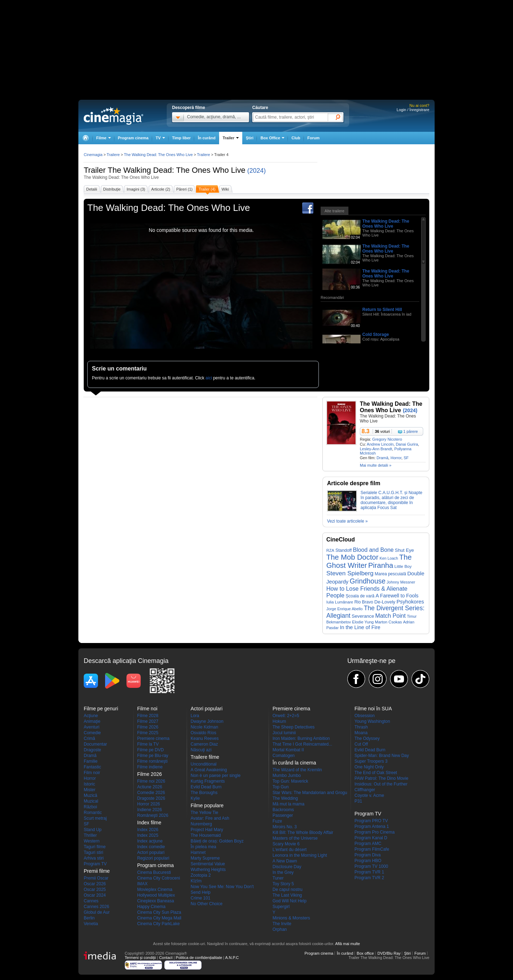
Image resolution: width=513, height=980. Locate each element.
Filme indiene (150, 767)
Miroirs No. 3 (285, 827)
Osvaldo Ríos (203, 733)
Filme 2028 (148, 716)
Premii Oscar (96, 878)
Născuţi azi (201, 750)
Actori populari (151, 852)
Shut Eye (404, 550)
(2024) (256, 171)
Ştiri (250, 138)
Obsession (365, 716)
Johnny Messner (401, 582)
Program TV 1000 (371, 866)
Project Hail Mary (207, 830)
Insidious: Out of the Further (381, 784)
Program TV (95, 864)
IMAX (142, 884)
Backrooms (283, 810)
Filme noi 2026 (151, 781)
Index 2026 (148, 830)
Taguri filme (95, 847)
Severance (363, 616)
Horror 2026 (149, 804)
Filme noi (147, 709)
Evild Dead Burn (206, 787)
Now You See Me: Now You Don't (222, 887)
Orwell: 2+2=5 (286, 716)
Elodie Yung (363, 622)
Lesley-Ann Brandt (376, 449)
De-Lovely (385, 602)
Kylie (195, 798)
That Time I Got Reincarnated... (302, 744)
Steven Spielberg (350, 573)
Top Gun (281, 787)
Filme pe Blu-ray (153, 756)
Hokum (279, 721)
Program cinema (133, 138)
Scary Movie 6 (286, 844)
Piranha (380, 565)
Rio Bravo (364, 602)
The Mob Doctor (352, 557)
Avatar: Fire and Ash (210, 818)
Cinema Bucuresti (154, 872)
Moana (361, 733)
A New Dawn (285, 861)
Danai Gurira (407, 444)
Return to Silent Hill (382, 310)
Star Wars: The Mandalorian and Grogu (310, 793)
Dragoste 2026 (151, 798)
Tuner (278, 878)
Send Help (201, 892)
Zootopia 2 (201, 875)
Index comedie (151, 847)
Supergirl (281, 907)
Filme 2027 (148, 721)
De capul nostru (287, 890)
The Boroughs (204, 793)
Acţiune (91, 716)
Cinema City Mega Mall (159, 918)
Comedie (92, 733)
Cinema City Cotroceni (159, 878)
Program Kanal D (371, 838)
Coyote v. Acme (369, 795)
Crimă (89, 738)
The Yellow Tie (204, 813)
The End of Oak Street (376, 773)
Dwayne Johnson (207, 721)
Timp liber (181, 138)
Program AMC (368, 844)
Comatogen (284, 756)
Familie (91, 761)
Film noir (92, 773)
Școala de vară (360, 596)
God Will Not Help (289, 901)
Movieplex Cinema (155, 890)
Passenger (283, 815)
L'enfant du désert (290, 850)
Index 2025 (148, 835)
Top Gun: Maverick (290, 781)
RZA (330, 550)
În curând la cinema (294, 763)
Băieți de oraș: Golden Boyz (217, 841)
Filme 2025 (148, 733)
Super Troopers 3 (371, 761)
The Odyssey (367, 738)
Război (90, 807)
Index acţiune (150, 841)
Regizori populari (153, 858)
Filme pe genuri (101, 709)
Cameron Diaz (204, 744)
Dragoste (92, 750)
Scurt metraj (95, 818)
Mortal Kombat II (288, 750)
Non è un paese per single (216, 776)
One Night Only (369, 767)
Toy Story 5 (283, 884)
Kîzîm (196, 881)
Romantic (93, 813)
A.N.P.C (232, 958)
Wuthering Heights (208, 870)
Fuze (277, 821)
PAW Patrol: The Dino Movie (381, 778)
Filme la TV (148, 744)
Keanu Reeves (205, 738)
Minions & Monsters (291, 918)
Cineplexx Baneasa (156, 901)
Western (92, 841)
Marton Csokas (388, 622)
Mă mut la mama (288, 804)
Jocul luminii (284, 733)
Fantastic (92, 767)
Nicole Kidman (204, 727)
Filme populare (207, 805)
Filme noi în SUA (373, 709)
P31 (358, 801)
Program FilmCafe (372, 849)
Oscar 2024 (95, 895)
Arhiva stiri (94, 858)
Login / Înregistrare (413, 110)
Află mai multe (348, 944)
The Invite (282, 924)
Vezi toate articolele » (347, 521)
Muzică (90, 795)
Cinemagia (93, 155)
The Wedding (285, 798)
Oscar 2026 (95, 884)
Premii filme (97, 871)
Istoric (89, 784)
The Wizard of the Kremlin (297, 770)
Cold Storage (376, 335)
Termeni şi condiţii (140, 958)
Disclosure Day (287, 867)
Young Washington (372, 721)
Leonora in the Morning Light (300, 855)
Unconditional (204, 764)
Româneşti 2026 (153, 815)
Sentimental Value (208, 864)
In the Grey (283, 872)
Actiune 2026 (150, 787)
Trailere (113, 155)
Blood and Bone (373, 550)
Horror (396, 458)
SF (406, 458)
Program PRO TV (371, 821)
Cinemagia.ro (113, 116)
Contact (166, 958)
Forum (313, 138)
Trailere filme (205, 757)
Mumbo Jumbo (287, 776)
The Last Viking (287, 895)
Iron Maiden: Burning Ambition (301, 738)
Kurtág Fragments (208, 781)
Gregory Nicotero (387, 439)
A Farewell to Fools (397, 596)
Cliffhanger (365, 790)
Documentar (95, 744)
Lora (195, 716)
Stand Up (93, 830)
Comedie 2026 (151, 793)
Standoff (343, 550)
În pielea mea (203, 847)
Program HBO (368, 861)
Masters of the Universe (295, 838)
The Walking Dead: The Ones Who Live (176, 170)
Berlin (89, 918)
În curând (207, 138)
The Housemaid (206, 835)
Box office (365, 953)
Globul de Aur (97, 912)
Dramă (382, 458)
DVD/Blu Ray (389, 953)
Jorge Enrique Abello (344, 609)
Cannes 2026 (96, 907)
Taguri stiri (94, 852)
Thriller (90, 835)
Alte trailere (335, 211)
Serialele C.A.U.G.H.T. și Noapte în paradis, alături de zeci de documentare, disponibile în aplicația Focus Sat (391, 500)
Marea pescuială (390, 574)
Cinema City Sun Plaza (159, 912)
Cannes (91, 901)
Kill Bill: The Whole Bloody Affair (303, 833)
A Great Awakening (209, 770)
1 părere (411, 431)
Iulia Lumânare (340, 602)
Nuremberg (201, 824)
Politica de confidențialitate (199, 958)
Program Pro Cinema (375, 832)
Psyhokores (410, 602)
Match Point (390, 616)
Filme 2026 (148, 727)
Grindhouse (368, 581)
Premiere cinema (153, 738)
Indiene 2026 (149, 810)
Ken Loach (389, 558)
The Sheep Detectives (294, 727)
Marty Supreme (205, 858)
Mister (90, 790)
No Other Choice (206, 904)
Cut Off (361, 744)
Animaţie (92, 721)
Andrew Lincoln (380, 444)
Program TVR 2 (369, 878)
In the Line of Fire (360, 627)
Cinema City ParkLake (158, 924)
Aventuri (92, 727)
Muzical (91, 801)
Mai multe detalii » (376, 465)
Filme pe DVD (151, 750)
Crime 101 (200, 898)
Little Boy (403, 566)
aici (209, 378)
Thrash (361, 727)
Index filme (149, 823)
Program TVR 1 (369, 872)
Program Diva (367, 855)
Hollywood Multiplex (156, 895)
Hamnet (198, 852)
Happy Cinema (151, 907)
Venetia (91, 924)
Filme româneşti (152, 761)
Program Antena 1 (372, 826)
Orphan (280, 929)
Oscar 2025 (95, 890)
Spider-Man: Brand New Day (382, 756)
